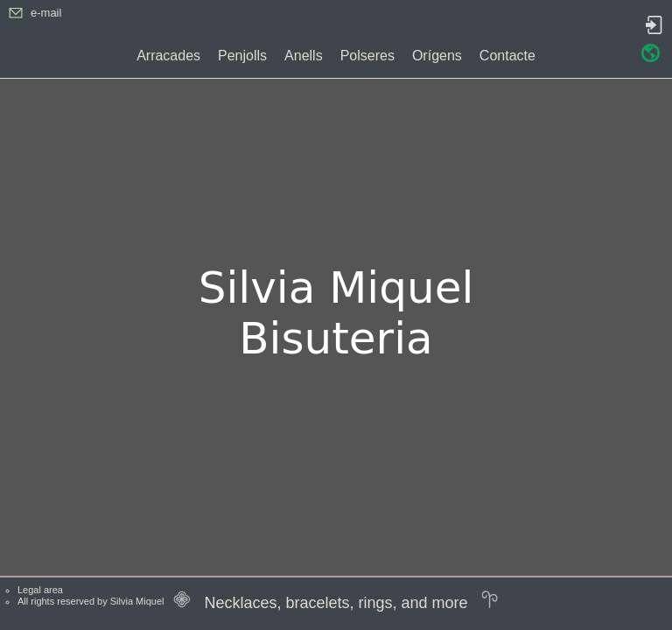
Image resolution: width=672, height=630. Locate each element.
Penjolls (242, 56)
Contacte (507, 56)
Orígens (437, 56)
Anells (304, 56)
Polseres (367, 56)
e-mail (46, 13)
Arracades (168, 56)
